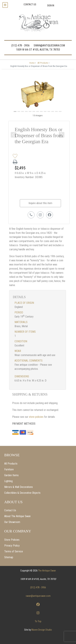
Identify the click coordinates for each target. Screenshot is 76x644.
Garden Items (11, 475)
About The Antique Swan (17, 516)
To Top (38, 621)
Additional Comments (29, 361)
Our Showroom (12, 522)
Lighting (8, 481)
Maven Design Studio (42, 630)
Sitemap (9, 557)
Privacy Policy (12, 546)
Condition (21, 341)
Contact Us (10, 510)
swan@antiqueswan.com (38, 596)
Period (19, 312)
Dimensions (22, 376)
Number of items (25, 332)
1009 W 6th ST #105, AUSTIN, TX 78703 (38, 50)
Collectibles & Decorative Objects (22, 493)
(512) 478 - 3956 (20, 45)
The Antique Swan (47, 571)
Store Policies (12, 540)
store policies (36, 417)
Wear (18, 351)
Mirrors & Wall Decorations (19, 487)
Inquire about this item (40, 203)
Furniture (9, 469)
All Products (11, 464)
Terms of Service (14, 551)
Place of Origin (24, 303)
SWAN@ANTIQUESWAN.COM (49, 45)
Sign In (51, 6)
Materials (21, 322)
